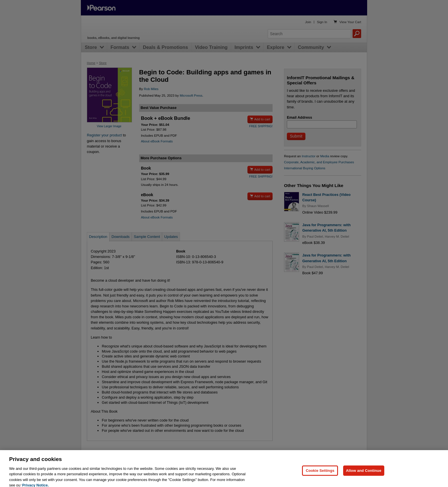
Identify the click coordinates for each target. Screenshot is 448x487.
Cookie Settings (320, 476)
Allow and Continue (364, 476)
